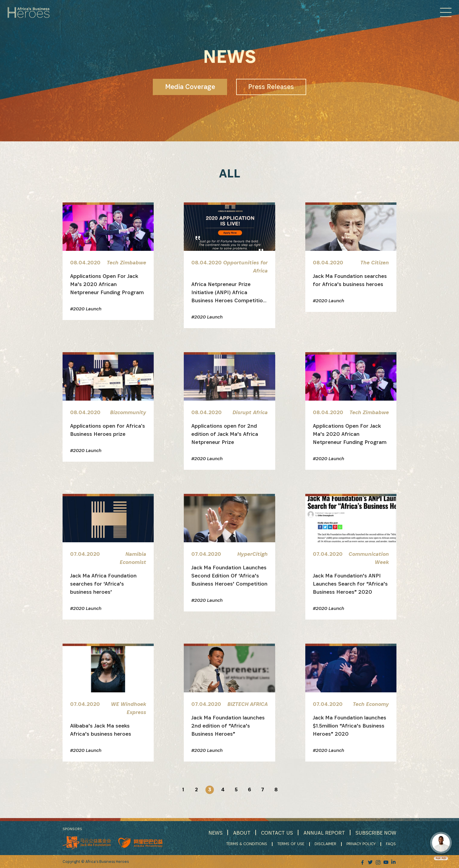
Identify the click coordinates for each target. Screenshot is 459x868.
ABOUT (240, 833)
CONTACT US (276, 833)
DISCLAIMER (326, 844)
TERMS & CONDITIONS (247, 844)
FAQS (391, 844)
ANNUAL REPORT (323, 833)
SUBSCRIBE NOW (376, 833)
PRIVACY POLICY (362, 844)
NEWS (214, 833)
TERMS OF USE (291, 844)
